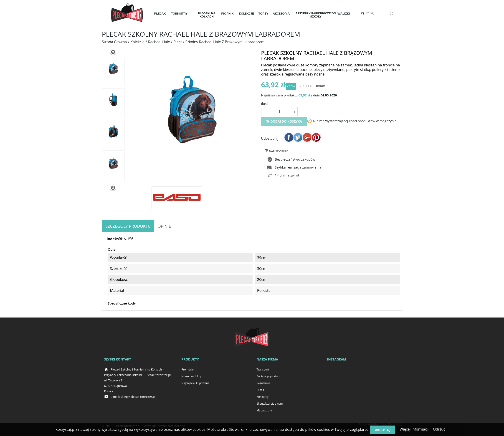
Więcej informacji (414, 429)
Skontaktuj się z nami (270, 404)
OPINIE (164, 226)
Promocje (188, 369)
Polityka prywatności (270, 376)
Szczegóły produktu (128, 226)
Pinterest (316, 139)
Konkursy (263, 397)
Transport (263, 369)
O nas (260, 390)
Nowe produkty (191, 376)
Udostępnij (289, 139)
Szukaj (370, 13)
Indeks (113, 239)
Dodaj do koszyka (284, 123)
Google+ (307, 139)
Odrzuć (439, 429)
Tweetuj (298, 139)
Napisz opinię (279, 153)
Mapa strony (265, 410)
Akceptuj (383, 430)
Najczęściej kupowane (196, 383)
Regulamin (263, 383)
